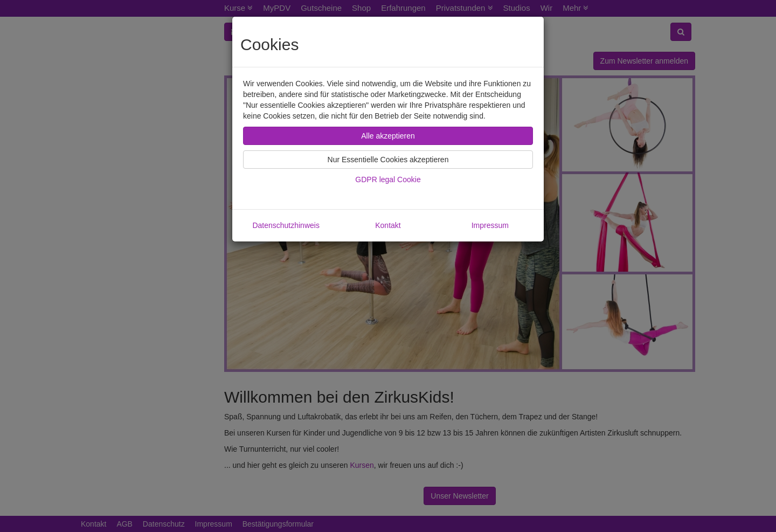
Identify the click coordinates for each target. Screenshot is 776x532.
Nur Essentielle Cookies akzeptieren (388, 160)
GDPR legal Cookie (388, 179)
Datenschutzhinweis (286, 225)
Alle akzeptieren (388, 136)
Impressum (490, 225)
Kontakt (388, 225)
